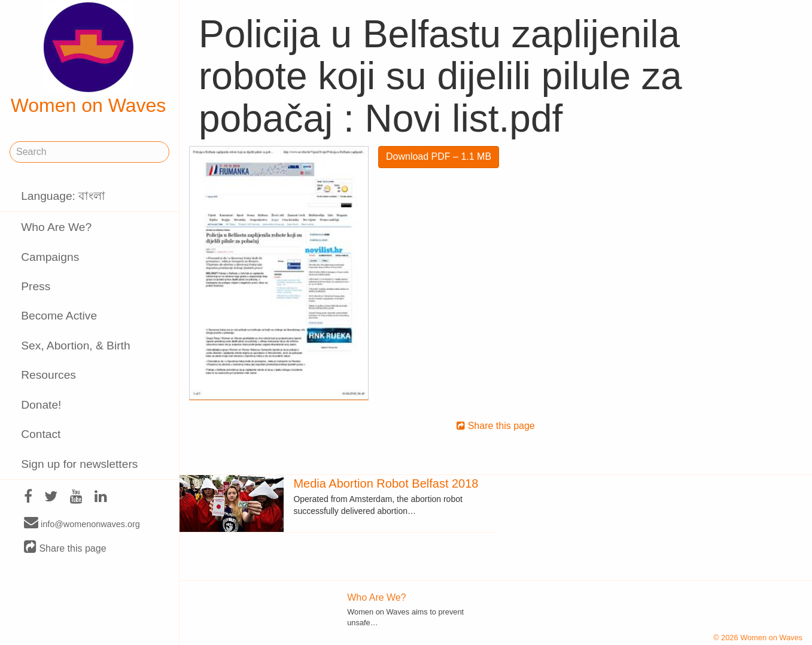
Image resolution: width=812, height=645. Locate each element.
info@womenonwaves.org (82, 524)
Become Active (59, 316)
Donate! (41, 405)
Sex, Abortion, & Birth (75, 346)
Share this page (65, 548)
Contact (41, 434)
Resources (48, 375)
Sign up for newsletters (79, 464)
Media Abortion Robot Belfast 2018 (386, 483)
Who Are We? (56, 227)
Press (36, 286)
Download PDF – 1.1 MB (439, 156)
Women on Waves (89, 59)
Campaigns (50, 257)
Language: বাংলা (63, 196)
